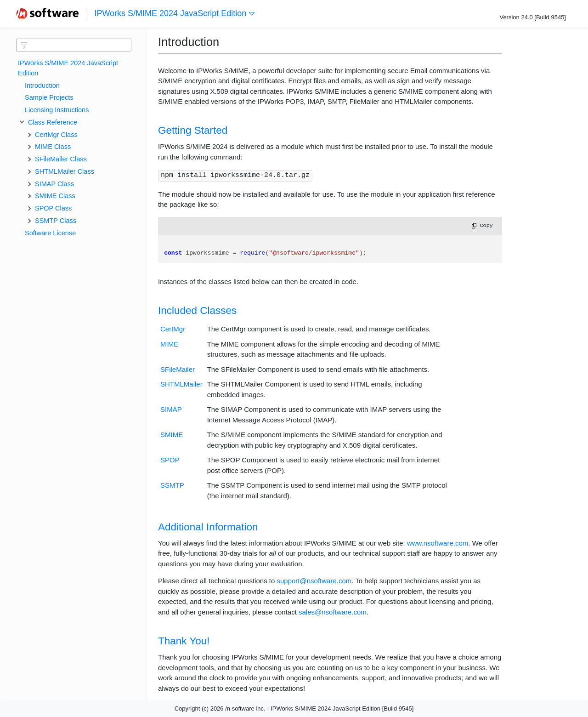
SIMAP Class (54, 184)
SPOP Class (53, 208)
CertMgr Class (56, 135)
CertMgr (173, 329)
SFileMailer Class (61, 159)
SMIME (172, 435)
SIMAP (171, 409)
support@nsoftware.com (314, 581)
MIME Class (53, 147)
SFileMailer (178, 369)
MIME (169, 344)
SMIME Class (55, 196)
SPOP (170, 460)
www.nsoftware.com (438, 543)
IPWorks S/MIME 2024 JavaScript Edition (175, 14)
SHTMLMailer (181, 384)
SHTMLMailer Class (65, 171)
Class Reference (51, 122)
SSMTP (172, 485)
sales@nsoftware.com (333, 612)
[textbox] (74, 45)
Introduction (42, 85)
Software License (50, 233)
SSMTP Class (56, 221)
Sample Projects (49, 97)
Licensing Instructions (57, 110)
